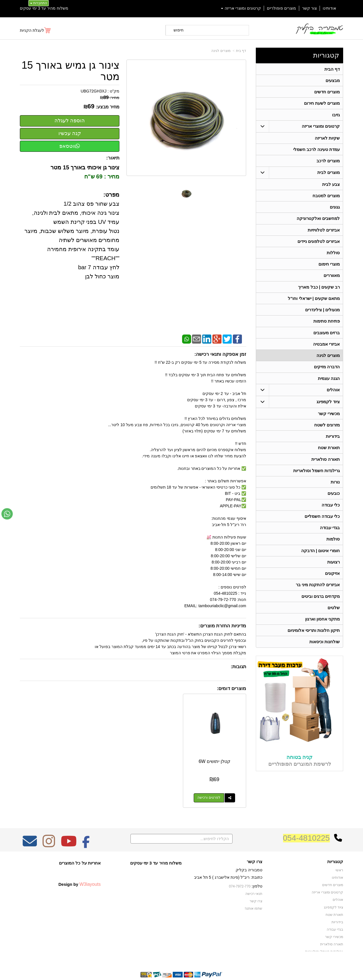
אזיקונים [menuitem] (332, 582)
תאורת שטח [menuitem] (329, 454)
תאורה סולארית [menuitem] (326, 466)
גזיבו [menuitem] (336, 116)
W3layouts (90, 871)
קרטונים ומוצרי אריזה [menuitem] (241, 8)
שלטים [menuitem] (334, 617)
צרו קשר (256, 888)
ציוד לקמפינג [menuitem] (328, 407)
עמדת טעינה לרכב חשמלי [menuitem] (317, 151)
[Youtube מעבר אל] (69, 832)
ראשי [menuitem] (339, 857)
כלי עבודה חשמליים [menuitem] (322, 524)
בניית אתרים (157, 971)
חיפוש (179, 30)
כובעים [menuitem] (334, 501)
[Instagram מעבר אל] (49, 832)
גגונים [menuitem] (335, 209)
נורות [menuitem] (335, 489)
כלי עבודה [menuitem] (331, 512)
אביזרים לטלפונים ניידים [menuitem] (319, 244)
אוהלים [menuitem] (333, 395)
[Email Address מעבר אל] (30, 832)
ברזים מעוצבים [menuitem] (327, 337)
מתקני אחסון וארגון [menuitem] (323, 629)
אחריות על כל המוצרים (80, 850)
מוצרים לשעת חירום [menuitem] (322, 104)
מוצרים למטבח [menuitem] (326, 198)
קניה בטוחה (299, 767)
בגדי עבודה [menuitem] (330, 536)
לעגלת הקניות (32, 30)
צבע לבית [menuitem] (331, 186)
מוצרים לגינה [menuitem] (328, 360)
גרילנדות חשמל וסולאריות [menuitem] (317, 477)
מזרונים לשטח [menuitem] (327, 431)
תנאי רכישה (254, 880)
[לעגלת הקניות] (36, 30)
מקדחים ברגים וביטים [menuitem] (321, 605)
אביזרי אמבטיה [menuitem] (326, 349)
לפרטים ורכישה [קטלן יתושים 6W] (215, 785)
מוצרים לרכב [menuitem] (328, 162)
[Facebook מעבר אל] (86, 832)
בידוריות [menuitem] (333, 442)
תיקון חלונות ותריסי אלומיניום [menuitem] (314, 640)
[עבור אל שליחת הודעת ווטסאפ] (7, 514)
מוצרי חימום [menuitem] (329, 267)
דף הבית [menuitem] (332, 69)
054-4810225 (306, 825)
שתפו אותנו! (254, 895)
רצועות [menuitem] (334, 570)
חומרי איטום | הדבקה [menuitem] (320, 559)
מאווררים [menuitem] (332, 279)
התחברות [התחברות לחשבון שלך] (39, 3)
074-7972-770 (240, 873)
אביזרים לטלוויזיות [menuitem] (324, 233)
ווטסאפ (70, 146)
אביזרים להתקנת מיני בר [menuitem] (318, 594)
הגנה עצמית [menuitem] (329, 384)
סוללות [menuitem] (333, 256)
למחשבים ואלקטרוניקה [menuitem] (318, 221)
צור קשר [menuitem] (309, 8)
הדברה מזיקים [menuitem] (327, 372)
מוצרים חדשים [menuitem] (327, 92)
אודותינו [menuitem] (329, 8)
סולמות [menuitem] (333, 547)
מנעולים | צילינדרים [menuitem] (323, 314)
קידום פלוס (172, 971)
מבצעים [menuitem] (333, 81)
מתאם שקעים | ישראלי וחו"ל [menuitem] (314, 302)
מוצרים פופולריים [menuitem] (281, 8)
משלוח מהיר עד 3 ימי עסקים (44, 8)
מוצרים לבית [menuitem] (329, 174)
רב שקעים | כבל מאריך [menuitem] (319, 291)
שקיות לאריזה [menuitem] (327, 139)
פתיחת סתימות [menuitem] (327, 326)
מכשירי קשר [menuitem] (329, 419)
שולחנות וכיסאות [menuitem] (325, 652)
